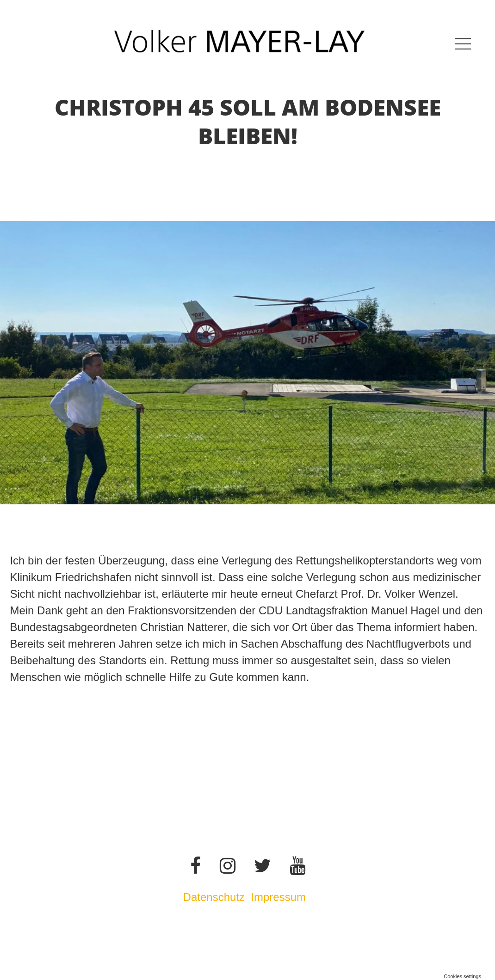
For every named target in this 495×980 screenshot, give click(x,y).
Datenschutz (214, 897)
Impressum (280, 897)
